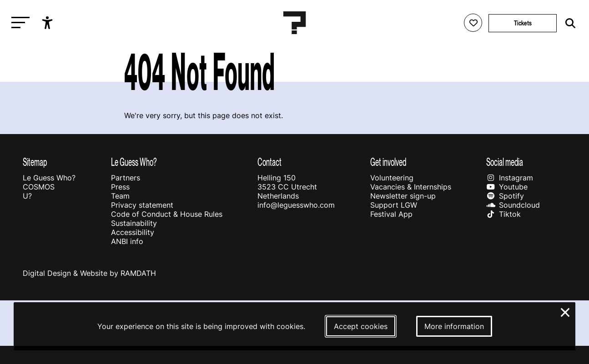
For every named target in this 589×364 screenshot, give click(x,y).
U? (27, 196)
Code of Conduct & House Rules (167, 214)
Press (120, 187)
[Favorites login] (473, 23)
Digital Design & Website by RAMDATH (89, 273)
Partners (126, 178)
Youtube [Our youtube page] (507, 187)
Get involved (388, 162)
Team (120, 196)
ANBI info (127, 241)
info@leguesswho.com (296, 205)
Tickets (523, 23)
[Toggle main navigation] (18, 23)
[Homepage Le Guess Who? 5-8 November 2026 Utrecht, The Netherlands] (295, 23)
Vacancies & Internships (411, 187)
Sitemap (35, 162)
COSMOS (39, 187)
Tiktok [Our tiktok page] (503, 214)
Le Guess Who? (49, 178)
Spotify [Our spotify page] (505, 196)
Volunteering (392, 178)
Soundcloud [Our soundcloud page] (513, 205)
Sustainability (134, 223)
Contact (269, 162)
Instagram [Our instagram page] (510, 178)
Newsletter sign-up (403, 196)
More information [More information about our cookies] (454, 326)
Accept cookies (361, 326)
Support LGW (394, 205)
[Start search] (568, 23)
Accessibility (133, 232)
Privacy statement (142, 205)
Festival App (391, 214)
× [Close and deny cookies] (566, 311)
